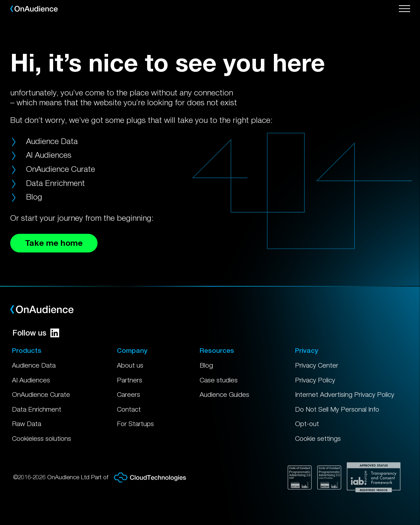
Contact (129, 409)
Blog (34, 197)
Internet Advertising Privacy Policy (345, 394)
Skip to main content (5, 0)
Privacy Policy (315, 380)
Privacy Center (317, 365)
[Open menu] (405, 9)
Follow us (36, 333)
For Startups (135, 424)
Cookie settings (318, 438)
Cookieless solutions (42, 438)
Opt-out (307, 424)
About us (130, 365)
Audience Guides (224, 394)
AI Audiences (49, 155)
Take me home (54, 243)
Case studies (219, 380)
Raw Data (27, 424)
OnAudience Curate (61, 169)
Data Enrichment (55, 183)
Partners (130, 380)
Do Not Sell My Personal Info (337, 409)
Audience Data (52, 141)
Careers (128, 394)
